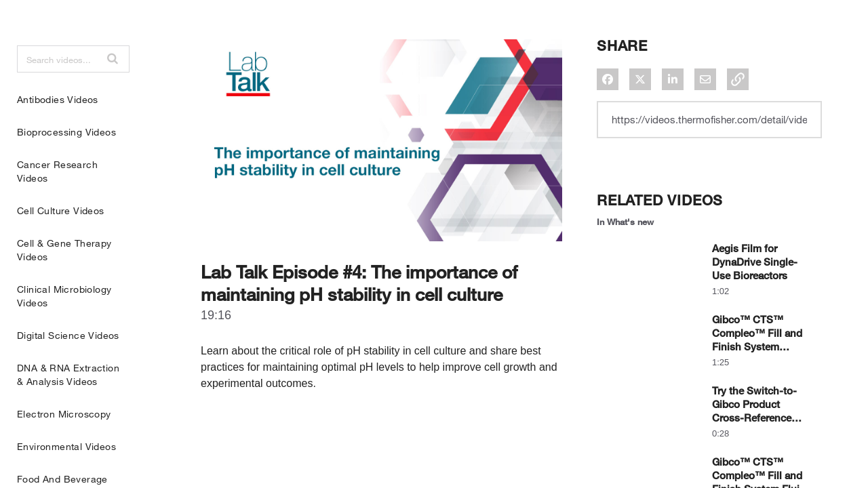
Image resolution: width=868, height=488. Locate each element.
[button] (113, 92)
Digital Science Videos (68, 369)
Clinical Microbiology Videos (64, 330)
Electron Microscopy (64, 448)
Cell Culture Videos (61, 244)
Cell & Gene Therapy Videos (64, 284)
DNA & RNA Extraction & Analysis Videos (68, 408)
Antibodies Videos (58, 133)
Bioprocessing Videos (66, 166)
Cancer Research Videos (57, 205)
